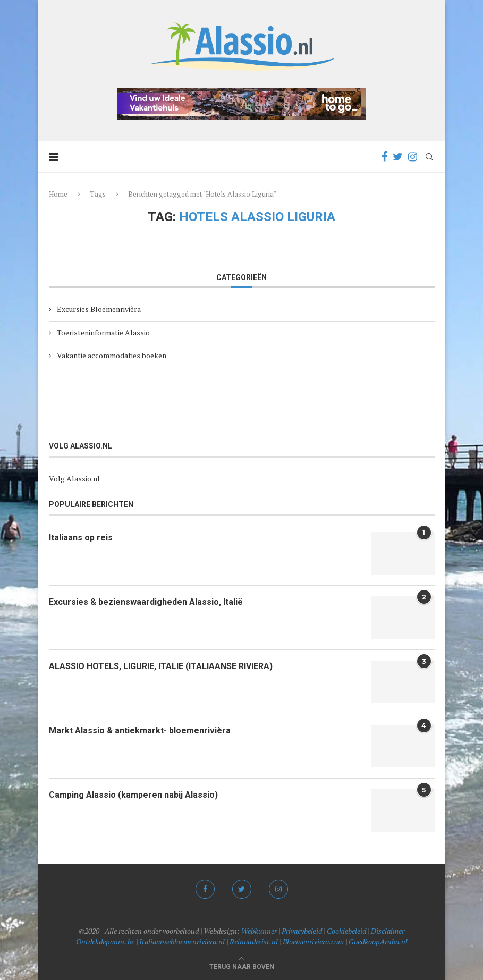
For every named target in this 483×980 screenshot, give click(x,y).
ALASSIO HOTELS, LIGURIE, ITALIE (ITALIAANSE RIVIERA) (161, 666)
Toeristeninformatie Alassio (103, 332)
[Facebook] (384, 157)
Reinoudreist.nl (254, 941)
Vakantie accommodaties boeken (112, 355)
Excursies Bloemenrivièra (99, 309)
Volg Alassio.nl (74, 479)
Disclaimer (388, 931)
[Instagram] (413, 157)
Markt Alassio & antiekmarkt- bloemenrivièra (140, 730)
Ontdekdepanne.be (105, 941)
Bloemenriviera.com (313, 941)
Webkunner (259, 931)
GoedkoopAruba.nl (378, 941)
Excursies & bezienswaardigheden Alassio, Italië (146, 602)
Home (58, 194)
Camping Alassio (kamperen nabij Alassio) (133, 795)
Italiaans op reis (81, 538)
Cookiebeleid (346, 931)
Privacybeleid (302, 931)
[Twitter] (398, 157)
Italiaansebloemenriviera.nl (182, 941)
